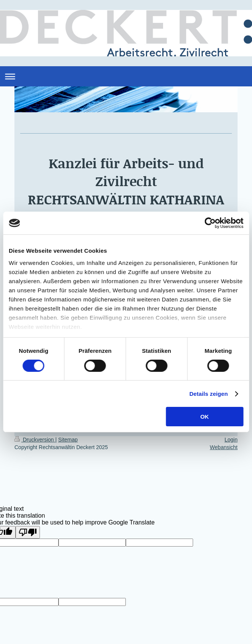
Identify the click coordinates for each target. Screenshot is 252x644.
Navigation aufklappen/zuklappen (126, 76)
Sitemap (68, 440)
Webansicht (224, 447)
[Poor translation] (28, 532)
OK (205, 417)
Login (231, 440)
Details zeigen (208, 394)
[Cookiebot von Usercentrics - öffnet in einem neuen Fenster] (210, 223)
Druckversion (35, 440)
